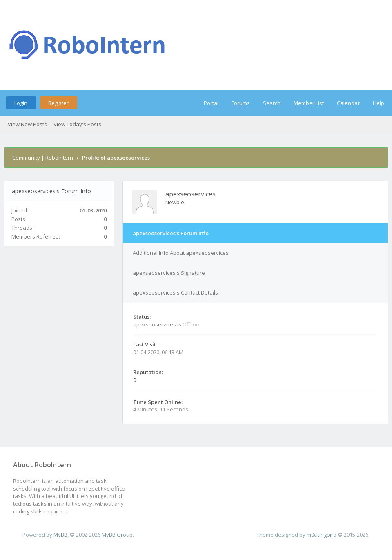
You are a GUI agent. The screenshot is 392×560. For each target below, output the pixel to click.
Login (21, 103)
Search (272, 103)
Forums (241, 103)
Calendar (348, 103)
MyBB (60, 535)
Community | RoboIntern (43, 158)
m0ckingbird (322, 535)
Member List (309, 103)
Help (379, 103)
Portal (211, 103)
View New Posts (27, 124)
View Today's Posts (77, 124)
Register (58, 103)
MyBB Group (117, 535)
